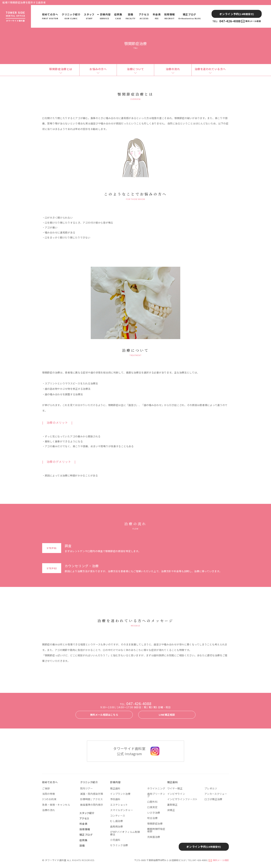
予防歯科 (115, 799)
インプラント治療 (120, 794)
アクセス (144, 16)
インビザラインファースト (183, 799)
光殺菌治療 (154, 837)
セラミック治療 (119, 845)
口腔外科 (152, 802)
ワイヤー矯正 (175, 788)
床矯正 (171, 810)
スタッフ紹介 (87, 813)
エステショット (119, 805)
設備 (130, 16)
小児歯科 (115, 840)
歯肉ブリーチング (156, 795)
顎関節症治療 (155, 824)
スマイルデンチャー (122, 810)
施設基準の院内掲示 (92, 805)
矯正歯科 (115, 788)
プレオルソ (211, 788)
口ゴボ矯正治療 (213, 799)
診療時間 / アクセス (92, 799)
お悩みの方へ (98, 69)
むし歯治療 (116, 821)
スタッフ (89, 16)
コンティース (118, 816)
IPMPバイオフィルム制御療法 (125, 833)
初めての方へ (50, 16)
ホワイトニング (156, 788)
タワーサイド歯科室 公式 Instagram (129, 751)
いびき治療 (154, 813)
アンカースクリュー (216, 794)
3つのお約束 (49, 799)
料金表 (157, 16)
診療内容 (104, 16)
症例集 (118, 16)
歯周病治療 (116, 826)
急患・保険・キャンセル (56, 805)
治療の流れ (173, 69)
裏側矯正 (172, 805)
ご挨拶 (46, 788)
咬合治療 (152, 818)
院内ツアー (87, 788)
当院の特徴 (49, 794)
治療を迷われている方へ (210, 69)
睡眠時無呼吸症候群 (156, 830)
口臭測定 (152, 807)
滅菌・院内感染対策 (92, 794)
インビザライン (176, 794)
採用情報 (170, 16)
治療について (135, 69)
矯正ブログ (190, 16)
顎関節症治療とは (61, 69)
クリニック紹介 (71, 16)
